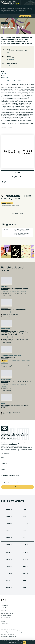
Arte (3, 81)
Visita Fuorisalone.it (26, 16)
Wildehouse (5, 78)
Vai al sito (17, 172)
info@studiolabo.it (7, 615)
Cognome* (4, 464)
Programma (10, 60)
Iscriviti (18, 487)
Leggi (9, 65)
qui (20, 642)
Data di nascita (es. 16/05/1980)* (10, 476)
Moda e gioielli (17, 81)
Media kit (3, 621)
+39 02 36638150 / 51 (7, 613)
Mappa (9, 52)
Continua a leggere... (7, 128)
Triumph (4, 73)
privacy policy (13, 483)
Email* (3, 470)
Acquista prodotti (17, 177)
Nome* (3, 458)
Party (24, 81)
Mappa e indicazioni (17, 213)
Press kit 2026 (5, 623)
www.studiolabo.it (7, 617)
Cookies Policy (12, 637)
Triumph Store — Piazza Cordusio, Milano (17, 51)
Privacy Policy (4, 637)
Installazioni (9, 81)
